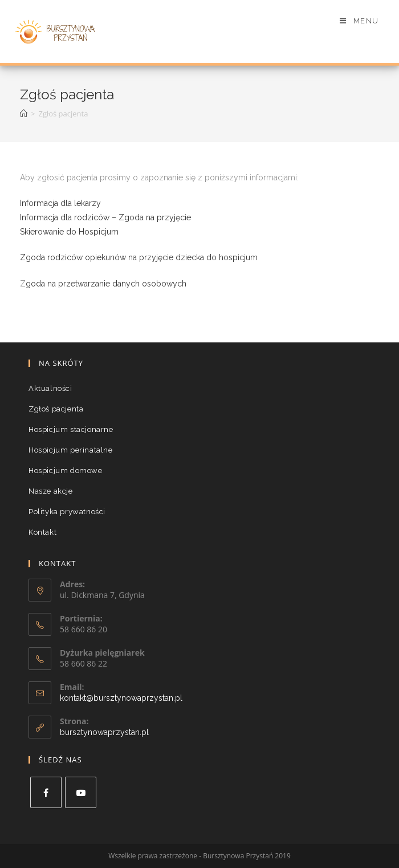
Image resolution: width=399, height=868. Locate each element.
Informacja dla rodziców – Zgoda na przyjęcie (105, 217)
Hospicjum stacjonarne (71, 429)
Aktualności (50, 388)
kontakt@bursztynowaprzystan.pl (121, 698)
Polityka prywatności (67, 512)
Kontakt (42, 532)
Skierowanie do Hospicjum (69, 232)
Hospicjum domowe (66, 471)
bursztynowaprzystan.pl (104, 732)
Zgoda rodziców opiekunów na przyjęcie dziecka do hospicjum (139, 257)
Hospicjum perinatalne (71, 450)
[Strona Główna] (24, 114)
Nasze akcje (51, 491)
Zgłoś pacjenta (56, 409)
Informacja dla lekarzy (60, 203)
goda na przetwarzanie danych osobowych (106, 284)
